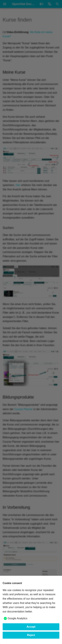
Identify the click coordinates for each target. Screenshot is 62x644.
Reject (31, 635)
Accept (31, 627)
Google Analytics (17, 618)
